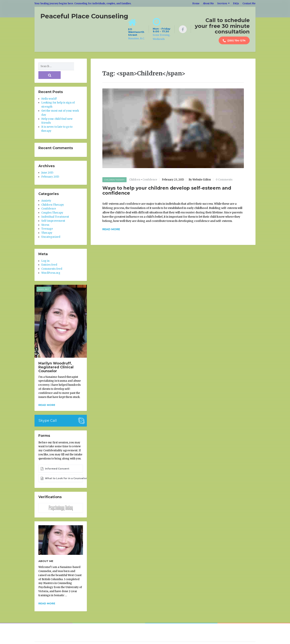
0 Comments (224, 179)
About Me (208, 3)
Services (222, 3)
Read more (47, 395)
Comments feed (52, 259)
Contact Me (249, 3)
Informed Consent (55, 459)
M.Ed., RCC (44, 280)
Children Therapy (114, 179)
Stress (45, 215)
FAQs (236, 3)
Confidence (150, 179)
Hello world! (49, 89)
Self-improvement (53, 211)
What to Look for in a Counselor (62, 469)
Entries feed (49, 255)
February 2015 (50, 167)
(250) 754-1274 (234, 41)
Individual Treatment (55, 207)
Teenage (47, 219)
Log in (45, 251)
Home (196, 3)
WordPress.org (51, 263)
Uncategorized (51, 227)
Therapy (47, 223)
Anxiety (46, 191)
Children (135, 179)
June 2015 (47, 163)
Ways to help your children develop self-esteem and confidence (167, 190)
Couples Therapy (52, 203)
